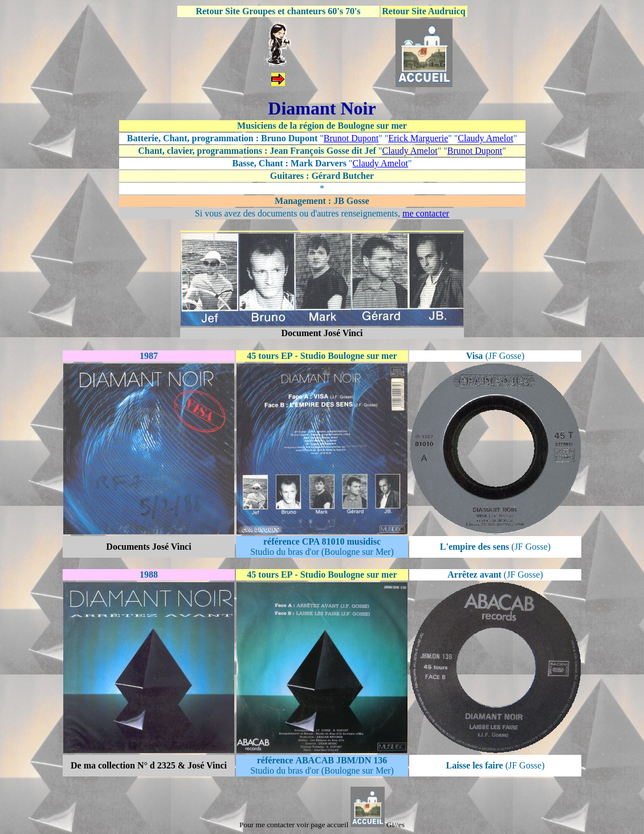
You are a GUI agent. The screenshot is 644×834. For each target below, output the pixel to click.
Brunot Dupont (351, 138)
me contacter (426, 213)
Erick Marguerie (418, 138)
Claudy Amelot (485, 138)
